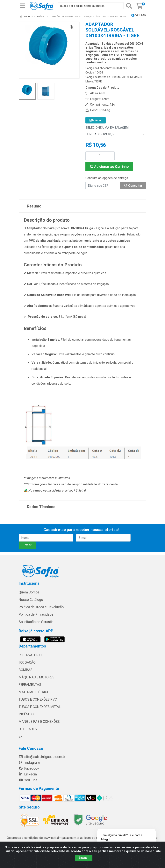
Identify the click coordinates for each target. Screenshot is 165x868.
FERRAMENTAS (30, 685)
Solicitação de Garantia (36, 622)
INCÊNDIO (26, 714)
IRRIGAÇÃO (27, 662)
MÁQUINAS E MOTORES (37, 677)
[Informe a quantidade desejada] (100, 156)
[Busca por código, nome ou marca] (91, 6)
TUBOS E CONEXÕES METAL (40, 707)
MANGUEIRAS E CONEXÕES (39, 722)
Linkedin (28, 774)
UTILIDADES (28, 729)
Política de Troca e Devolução (41, 607)
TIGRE (98, 81)
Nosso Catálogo (31, 600)
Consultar (133, 186)
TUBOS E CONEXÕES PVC (38, 699)
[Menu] (22, 6)
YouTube (28, 780)
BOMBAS (26, 670)
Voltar (139, 15)
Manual (96, 120)
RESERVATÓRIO (30, 655)
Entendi (84, 858)
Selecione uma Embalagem (107, 128)
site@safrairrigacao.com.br (42, 757)
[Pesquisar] (129, 6)
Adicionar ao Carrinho (109, 167)
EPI (21, 736)
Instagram (29, 763)
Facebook (29, 768)
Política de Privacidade (36, 614)
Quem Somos (29, 592)
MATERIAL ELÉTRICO (34, 692)
